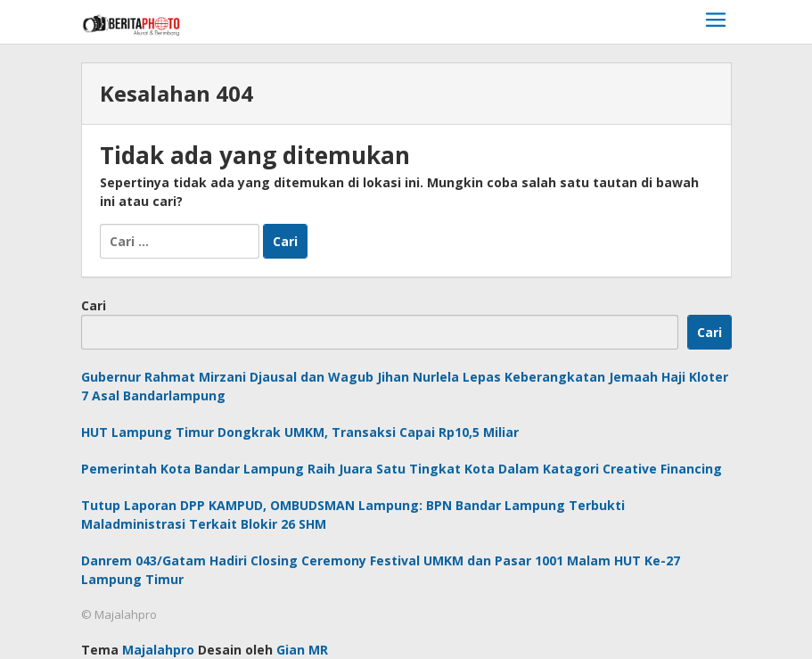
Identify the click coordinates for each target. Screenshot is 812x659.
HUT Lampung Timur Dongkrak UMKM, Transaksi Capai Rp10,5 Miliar (300, 432)
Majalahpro (158, 650)
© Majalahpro (119, 614)
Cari (94, 305)
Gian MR (302, 650)
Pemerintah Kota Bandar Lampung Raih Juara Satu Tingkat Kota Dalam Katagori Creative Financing (402, 469)
